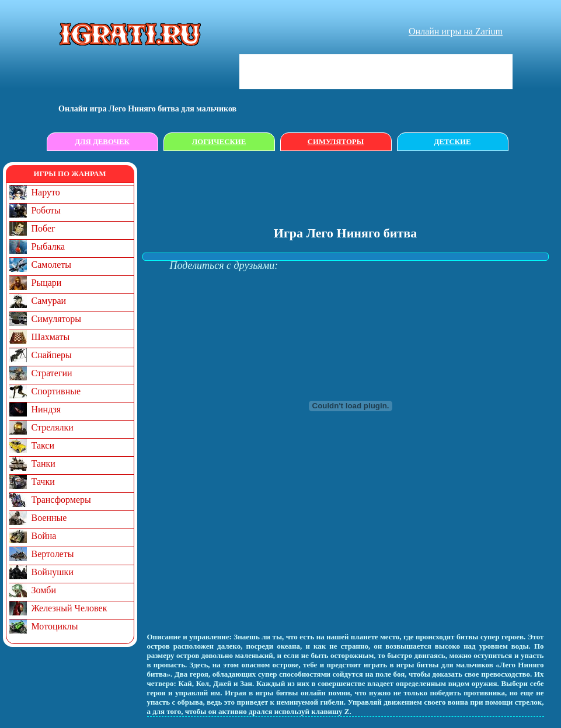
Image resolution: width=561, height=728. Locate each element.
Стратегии (52, 373)
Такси (43, 445)
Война (44, 536)
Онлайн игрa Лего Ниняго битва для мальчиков (147, 109)
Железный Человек (69, 608)
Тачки (43, 482)
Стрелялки (53, 427)
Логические (219, 142)
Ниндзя (46, 409)
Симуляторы (336, 142)
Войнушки (53, 572)
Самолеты (52, 265)
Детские (453, 142)
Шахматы (51, 337)
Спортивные (56, 391)
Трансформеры (61, 500)
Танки (43, 463)
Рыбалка (48, 246)
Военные (49, 518)
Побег (43, 228)
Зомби (44, 590)
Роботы (46, 210)
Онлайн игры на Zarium (456, 31)
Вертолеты (53, 554)
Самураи (49, 301)
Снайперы (52, 355)
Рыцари (47, 283)
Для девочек (102, 142)
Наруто (46, 192)
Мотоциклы (55, 626)
